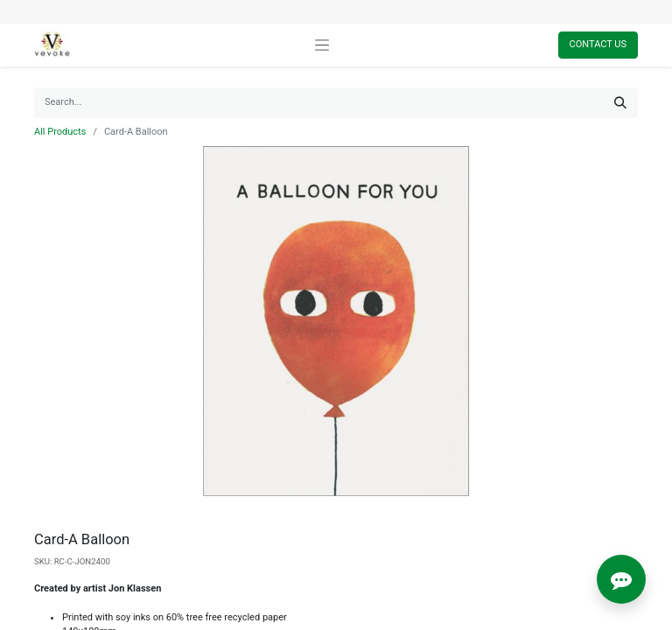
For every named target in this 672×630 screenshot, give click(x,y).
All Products (60, 132)
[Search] (620, 103)
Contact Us (598, 44)
